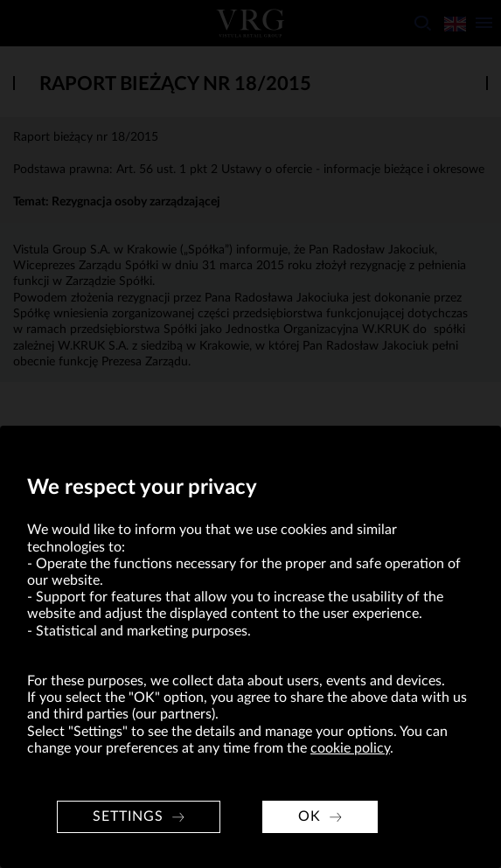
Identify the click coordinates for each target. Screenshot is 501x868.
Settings (128, 816)
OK (310, 816)
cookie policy (350, 748)
